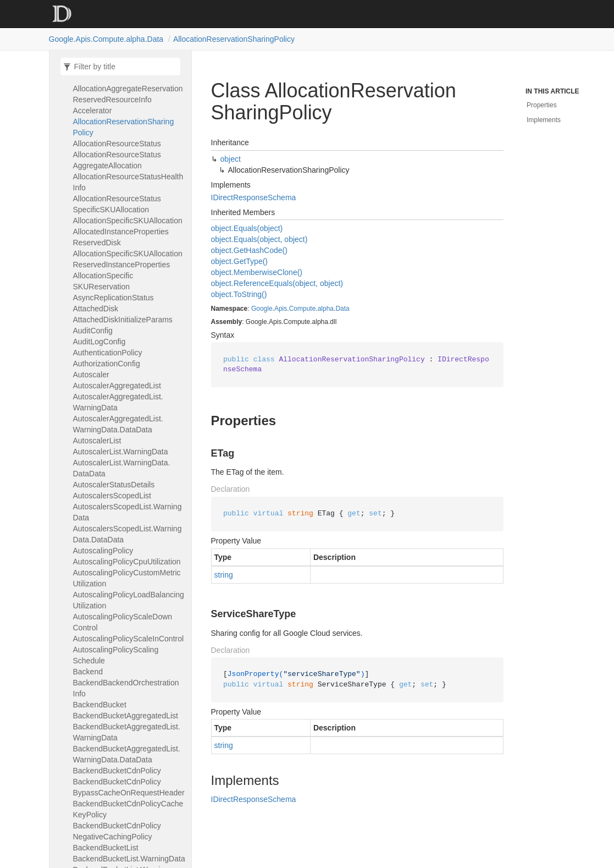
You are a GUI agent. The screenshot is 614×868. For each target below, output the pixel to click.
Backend (88, 672)
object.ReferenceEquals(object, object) (277, 283)
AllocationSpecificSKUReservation (103, 281)
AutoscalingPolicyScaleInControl (129, 639)
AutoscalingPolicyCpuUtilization (127, 562)
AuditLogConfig (99, 342)
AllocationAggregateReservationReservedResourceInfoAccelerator (128, 100)
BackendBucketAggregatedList (126, 716)
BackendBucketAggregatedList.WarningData (127, 732)
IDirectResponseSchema (254, 197)
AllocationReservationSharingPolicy (234, 39)
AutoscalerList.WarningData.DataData (122, 468)
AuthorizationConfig (107, 364)
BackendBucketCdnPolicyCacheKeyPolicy (128, 809)
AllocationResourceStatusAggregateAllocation (117, 160)
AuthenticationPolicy (108, 353)
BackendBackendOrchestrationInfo (126, 688)
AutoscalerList (97, 441)
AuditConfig (93, 331)
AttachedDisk (96, 309)
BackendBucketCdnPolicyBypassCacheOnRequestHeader (129, 787)
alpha (326, 309)
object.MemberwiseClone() (257, 272)
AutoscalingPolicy (103, 551)
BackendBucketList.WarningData (129, 859)
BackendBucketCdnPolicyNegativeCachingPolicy (117, 831)
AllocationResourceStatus (117, 144)
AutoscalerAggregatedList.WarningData (118, 402)
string (224, 575)
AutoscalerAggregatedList (117, 386)
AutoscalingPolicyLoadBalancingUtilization (129, 600)
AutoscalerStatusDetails (114, 485)
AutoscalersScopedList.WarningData (128, 512)
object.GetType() (240, 261)
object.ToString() (239, 294)
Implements (544, 120)
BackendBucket (100, 705)
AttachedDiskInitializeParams (123, 320)
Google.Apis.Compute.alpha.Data (106, 39)
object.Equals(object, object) (259, 239)
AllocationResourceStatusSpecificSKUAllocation (117, 204)
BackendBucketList (106, 848)
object (231, 159)
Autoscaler (91, 375)
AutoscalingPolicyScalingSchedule (116, 655)
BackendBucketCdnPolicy (117, 771)
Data (342, 309)
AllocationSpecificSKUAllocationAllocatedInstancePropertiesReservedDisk (128, 232)
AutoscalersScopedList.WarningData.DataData (128, 534)
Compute (303, 309)
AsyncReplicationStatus (114, 298)
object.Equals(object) (247, 228)
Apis (281, 309)
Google (262, 309)
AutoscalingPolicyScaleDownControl (123, 622)
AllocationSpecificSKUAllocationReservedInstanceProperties (128, 259)
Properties (542, 105)
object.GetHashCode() (249, 250)
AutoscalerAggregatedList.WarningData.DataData (118, 424)
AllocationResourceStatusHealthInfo (128, 182)
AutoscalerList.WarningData (121, 452)
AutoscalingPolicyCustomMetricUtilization (127, 578)
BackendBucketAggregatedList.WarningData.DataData (127, 754)
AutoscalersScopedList (112, 496)
